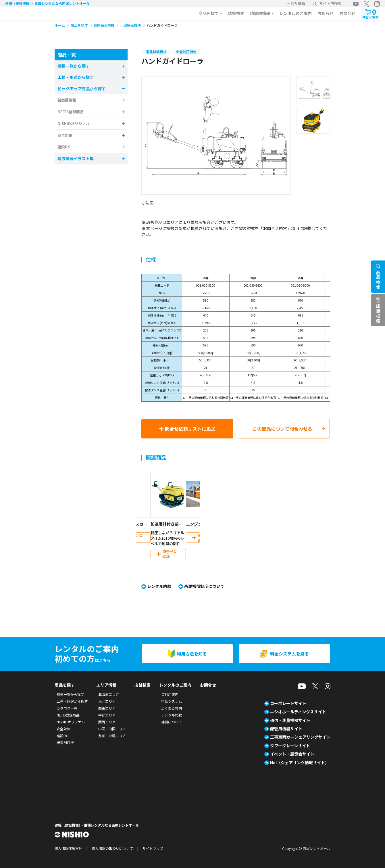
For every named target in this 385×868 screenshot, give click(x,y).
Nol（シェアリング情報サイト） (300, 762)
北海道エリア (109, 694)
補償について (172, 722)
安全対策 (65, 135)
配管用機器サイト (286, 729)
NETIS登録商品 (71, 112)
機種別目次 (65, 743)
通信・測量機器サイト (290, 720)
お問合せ (347, 13)
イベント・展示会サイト (292, 754)
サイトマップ (153, 848)
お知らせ (326, 13)
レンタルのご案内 (296, 13)
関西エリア (107, 722)
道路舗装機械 (156, 52)
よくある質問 (172, 708)
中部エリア (107, 715)
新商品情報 (67, 100)
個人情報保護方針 (68, 848)
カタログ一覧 (67, 708)
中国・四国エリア (112, 729)
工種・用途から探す (72, 701)
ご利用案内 (170, 694)
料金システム (172, 701)
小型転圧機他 (186, 52)
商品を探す (209, 13)
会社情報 (298, 3)
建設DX (64, 147)
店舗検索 (236, 13)
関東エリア (107, 708)
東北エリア (107, 701)
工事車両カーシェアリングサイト (300, 737)
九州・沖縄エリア (112, 736)
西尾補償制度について (204, 586)
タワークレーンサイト (290, 746)
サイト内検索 (327, 3)
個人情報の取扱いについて (112, 848)
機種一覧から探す (70, 694)
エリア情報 (106, 685)
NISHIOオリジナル (74, 123)
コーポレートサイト (288, 703)
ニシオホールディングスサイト (298, 712)
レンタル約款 (159, 586)
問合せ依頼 (370, 13)
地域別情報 (260, 13)
